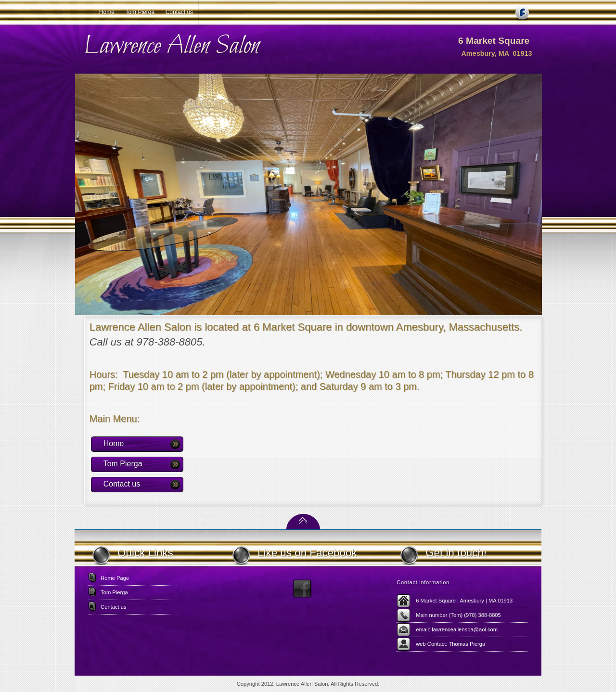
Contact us (179, 12)
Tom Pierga (140, 12)
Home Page (115, 578)
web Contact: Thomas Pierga (450, 644)
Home (107, 12)
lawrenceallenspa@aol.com (465, 629)
